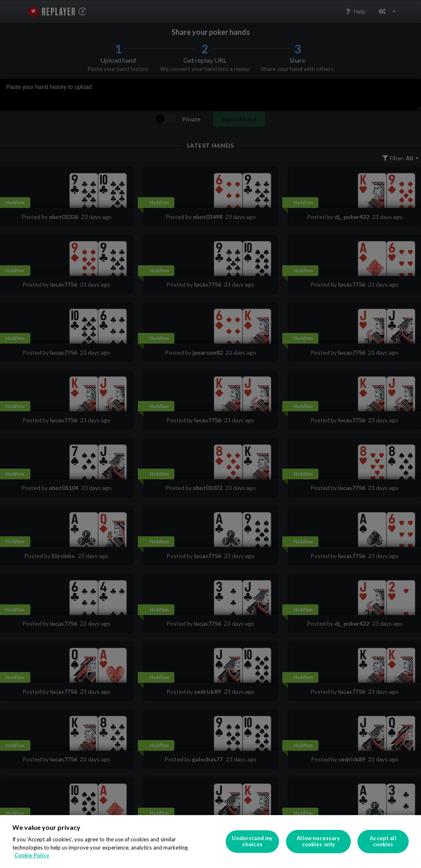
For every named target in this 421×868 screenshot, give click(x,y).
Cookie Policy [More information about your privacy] (32, 855)
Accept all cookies (383, 841)
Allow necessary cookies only (318, 841)
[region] (210, 842)
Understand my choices (252, 841)
